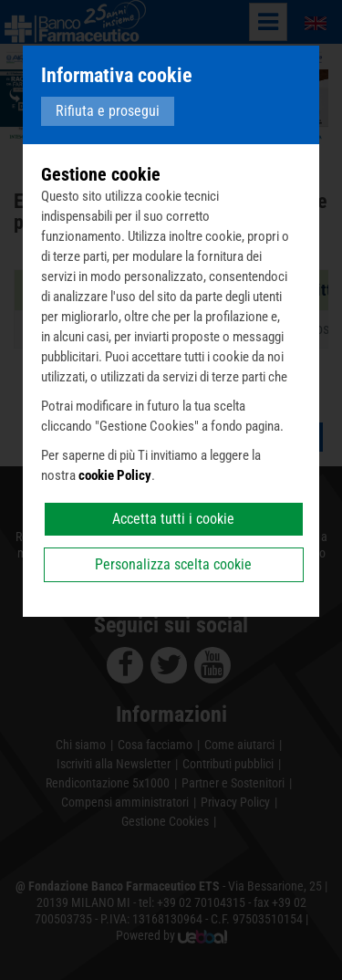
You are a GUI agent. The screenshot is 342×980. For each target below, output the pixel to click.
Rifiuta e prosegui (108, 111)
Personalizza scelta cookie (173, 564)
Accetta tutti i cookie (173, 519)
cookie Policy (115, 475)
